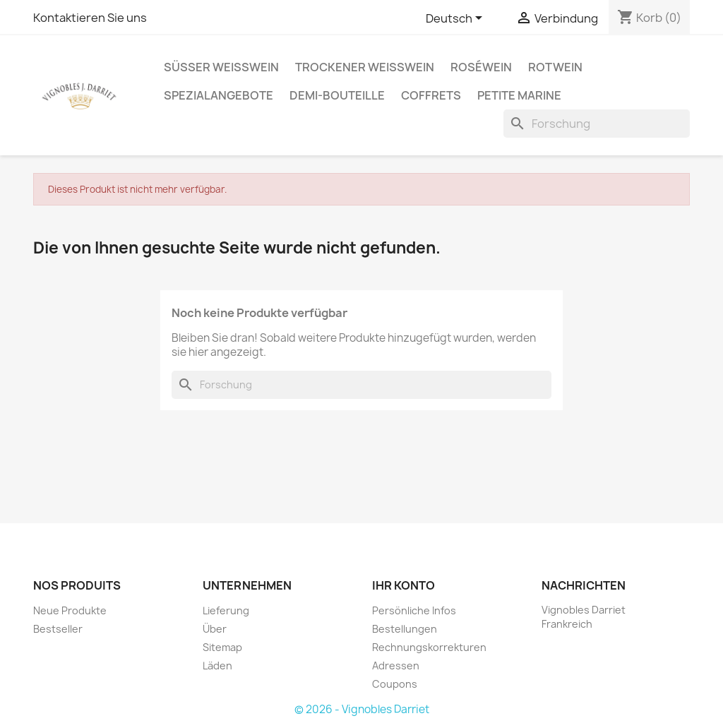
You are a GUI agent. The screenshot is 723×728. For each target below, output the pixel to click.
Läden (217, 666)
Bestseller (58, 629)
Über (215, 629)
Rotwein (555, 67)
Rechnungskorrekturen (429, 647)
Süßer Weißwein (221, 67)
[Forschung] (597, 124)
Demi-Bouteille (337, 95)
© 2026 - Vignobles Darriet (362, 709)
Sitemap (222, 647)
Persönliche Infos (414, 610)
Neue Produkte (70, 610)
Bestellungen (405, 629)
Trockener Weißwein (365, 67)
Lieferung (226, 610)
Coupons (395, 684)
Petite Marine (519, 95)
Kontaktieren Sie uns (90, 18)
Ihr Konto (404, 585)
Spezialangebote (219, 95)
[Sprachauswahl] (456, 19)
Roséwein (481, 67)
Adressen (396, 666)
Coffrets (431, 95)
